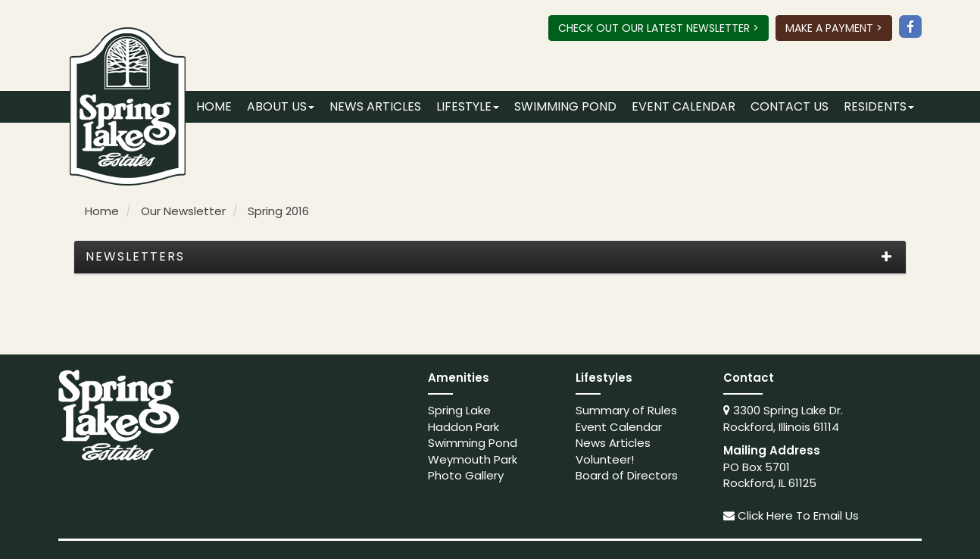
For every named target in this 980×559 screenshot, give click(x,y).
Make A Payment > (834, 28)
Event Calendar (684, 106)
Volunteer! (605, 459)
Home (214, 106)
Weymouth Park (473, 459)
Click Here (765, 515)
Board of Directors (627, 475)
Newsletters (135, 257)
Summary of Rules (626, 410)
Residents (879, 106)
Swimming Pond (565, 106)
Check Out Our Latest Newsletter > (659, 28)
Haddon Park (463, 427)
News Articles (375, 106)
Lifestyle (468, 106)
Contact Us (790, 106)
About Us (281, 106)
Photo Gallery (466, 475)
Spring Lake (459, 410)
